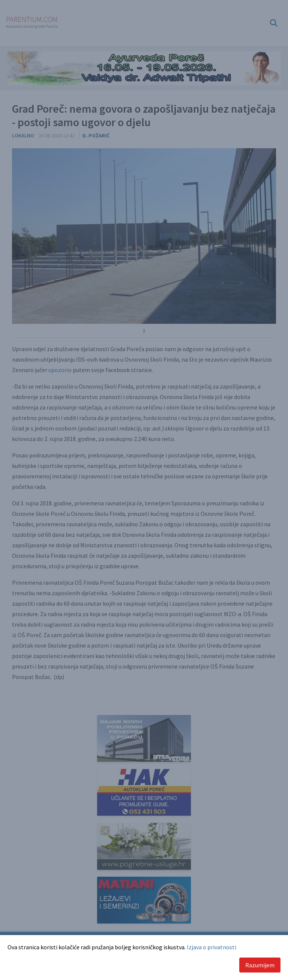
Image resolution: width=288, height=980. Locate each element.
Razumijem (260, 965)
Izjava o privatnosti (211, 947)
